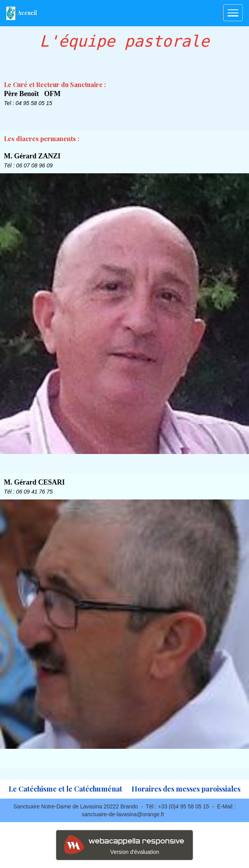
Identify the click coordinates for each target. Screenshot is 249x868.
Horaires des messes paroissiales (186, 789)
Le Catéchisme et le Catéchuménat (65, 789)
